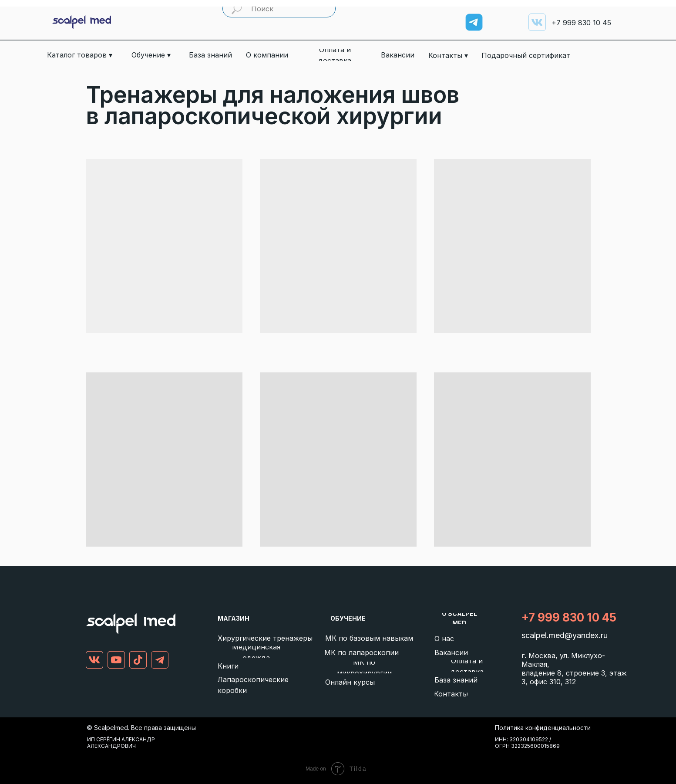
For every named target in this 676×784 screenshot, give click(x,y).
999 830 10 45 (581, 23)
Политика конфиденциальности (543, 728)
